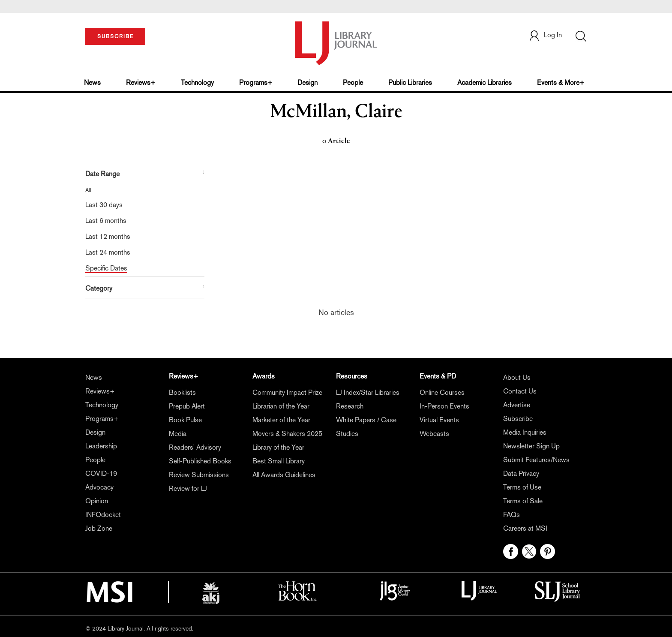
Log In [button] (545, 35)
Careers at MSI (525, 528)
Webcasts (434, 434)
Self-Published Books (200, 461)
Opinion (97, 501)
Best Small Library (279, 461)
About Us (517, 377)
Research (350, 406)
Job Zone (99, 528)
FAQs (511, 515)
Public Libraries (410, 83)
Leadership (101, 446)
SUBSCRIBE (115, 36)
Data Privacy (521, 473)
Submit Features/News (536, 460)
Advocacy (99, 487)
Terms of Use (522, 487)
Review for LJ (188, 488)
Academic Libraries (484, 83)
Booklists (182, 392)
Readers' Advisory (195, 447)
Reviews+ (141, 83)
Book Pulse (185, 420)
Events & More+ (561, 83)
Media (178, 434)
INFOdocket (103, 515)
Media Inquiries (525, 432)
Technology (197, 83)
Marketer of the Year (281, 420)
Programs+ (256, 83)
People (353, 83)
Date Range (102, 174)
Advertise (517, 405)
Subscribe (518, 419)
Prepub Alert (187, 406)
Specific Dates (106, 268)
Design (307, 83)
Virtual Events (439, 420)
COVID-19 (101, 473)
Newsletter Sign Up (531, 446)
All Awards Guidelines (284, 475)
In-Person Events (444, 406)
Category (99, 288)
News (92, 83)
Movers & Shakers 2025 (287, 434)
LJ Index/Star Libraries (368, 392)
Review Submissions (199, 475)
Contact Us (520, 391)
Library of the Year (278, 447)
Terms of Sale (523, 501)
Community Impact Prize (287, 392)
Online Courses (442, 392)
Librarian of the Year (281, 406)
